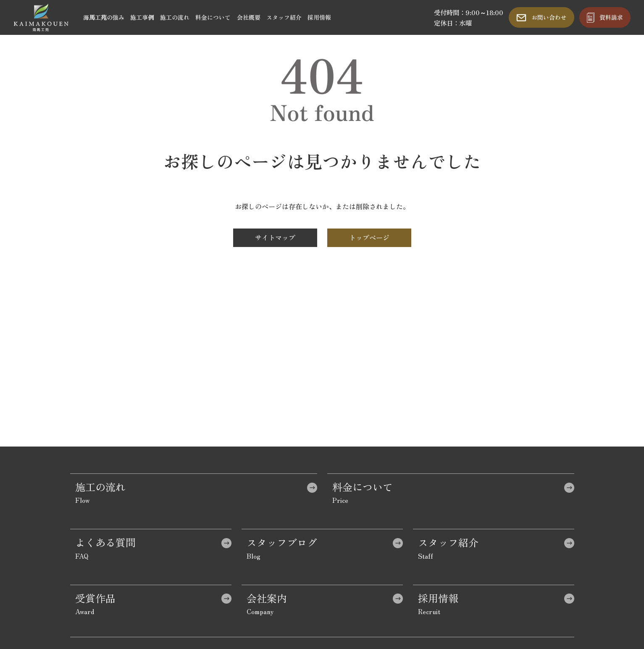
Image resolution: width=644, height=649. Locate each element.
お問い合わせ (549, 17)
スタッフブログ (282, 542)
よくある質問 (105, 542)
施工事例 (142, 17)
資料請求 (611, 17)
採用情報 (319, 17)
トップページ (369, 237)
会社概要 (249, 17)
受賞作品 (95, 598)
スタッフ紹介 (284, 17)
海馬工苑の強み (104, 17)
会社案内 (267, 598)
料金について (213, 17)
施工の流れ (175, 17)
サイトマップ (275, 237)
